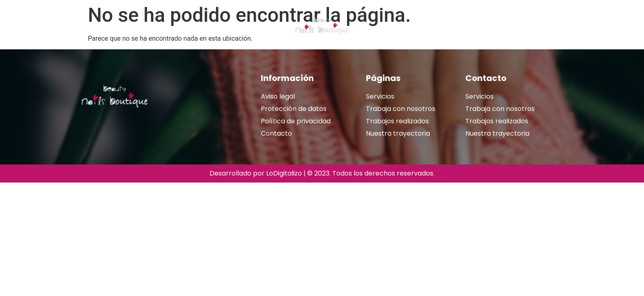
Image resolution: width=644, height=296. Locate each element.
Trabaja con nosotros (401, 109)
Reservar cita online (490, 26)
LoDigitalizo (284, 173)
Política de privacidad (296, 121)
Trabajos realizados (416, 26)
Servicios (162, 26)
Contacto (276, 133)
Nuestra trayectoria (100, 26)
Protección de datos (294, 109)
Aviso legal (278, 96)
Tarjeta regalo (214, 26)
